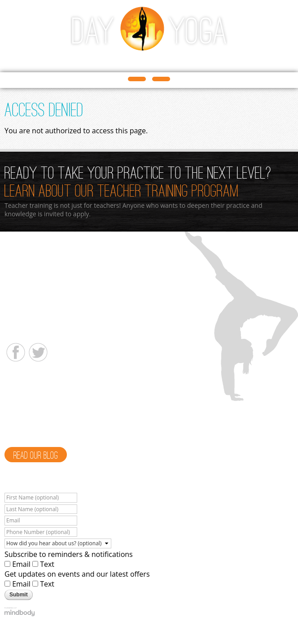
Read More (60, 437)
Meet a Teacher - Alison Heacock (59, 390)
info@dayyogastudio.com (42, 332)
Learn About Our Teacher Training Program (122, 192)
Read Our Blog (36, 456)
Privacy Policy (271, 626)
